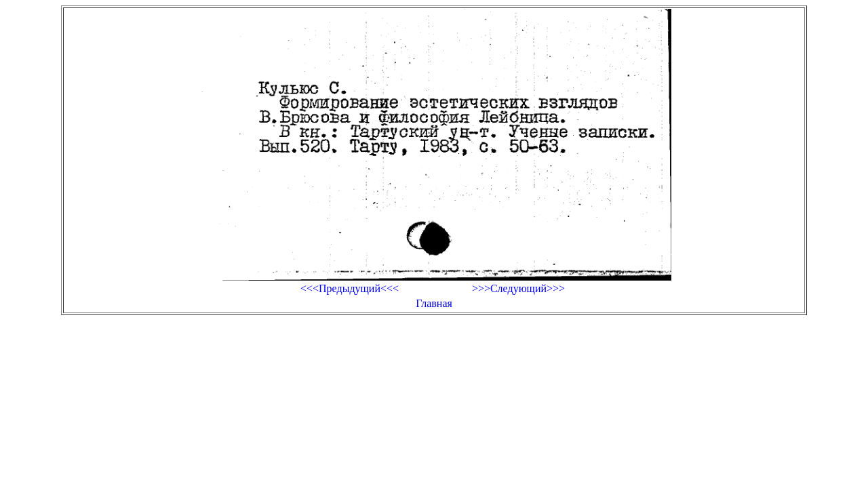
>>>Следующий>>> (518, 288)
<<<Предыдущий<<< (350, 288)
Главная (434, 303)
